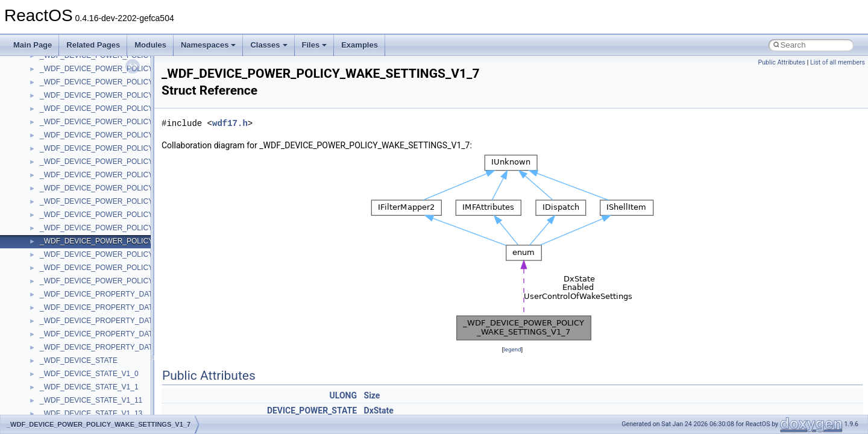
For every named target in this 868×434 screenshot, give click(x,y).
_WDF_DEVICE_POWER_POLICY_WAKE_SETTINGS (129, 148)
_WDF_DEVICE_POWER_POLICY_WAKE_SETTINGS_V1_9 (140, 254)
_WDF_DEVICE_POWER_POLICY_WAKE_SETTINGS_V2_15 (142, 281)
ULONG (343, 395)
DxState (379, 410)
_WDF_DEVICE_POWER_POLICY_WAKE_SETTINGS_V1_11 (142, 188)
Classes (269, 45)
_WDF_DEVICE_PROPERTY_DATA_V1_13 (111, 307)
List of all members (838, 62)
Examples (360, 45)
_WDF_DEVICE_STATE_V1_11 (91, 400)
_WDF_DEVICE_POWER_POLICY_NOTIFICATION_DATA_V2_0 (145, 122)
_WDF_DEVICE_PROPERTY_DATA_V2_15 (111, 347)
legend (512, 349)
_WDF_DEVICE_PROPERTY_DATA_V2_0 (109, 334)
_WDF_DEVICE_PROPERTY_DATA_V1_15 (111, 321)
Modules (150, 45)
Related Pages (93, 45)
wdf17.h (230, 123)
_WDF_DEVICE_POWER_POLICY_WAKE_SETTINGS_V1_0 (140, 162)
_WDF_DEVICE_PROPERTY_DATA (99, 294)
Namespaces (209, 45)
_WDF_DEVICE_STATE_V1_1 (89, 387)
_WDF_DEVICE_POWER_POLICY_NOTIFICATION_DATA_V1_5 (145, 82)
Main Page (33, 45)
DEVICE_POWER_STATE (312, 410)
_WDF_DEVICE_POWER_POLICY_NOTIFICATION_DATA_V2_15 (147, 135)
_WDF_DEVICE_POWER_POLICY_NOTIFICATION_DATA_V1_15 (147, 69)
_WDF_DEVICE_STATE (79, 360)
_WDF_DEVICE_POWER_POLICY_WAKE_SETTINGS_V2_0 (140, 268)
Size (372, 395)
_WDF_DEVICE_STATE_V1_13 (91, 414)
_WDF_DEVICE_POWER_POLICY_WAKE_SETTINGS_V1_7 (140, 241)
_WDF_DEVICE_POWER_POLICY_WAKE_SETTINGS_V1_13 (142, 201)
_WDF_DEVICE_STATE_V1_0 (89, 374)
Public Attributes (782, 62)
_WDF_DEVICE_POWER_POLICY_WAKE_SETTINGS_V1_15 (142, 215)
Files (315, 45)
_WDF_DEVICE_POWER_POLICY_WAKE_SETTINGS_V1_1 (140, 175)
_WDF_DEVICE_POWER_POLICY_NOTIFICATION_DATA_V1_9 (145, 108)
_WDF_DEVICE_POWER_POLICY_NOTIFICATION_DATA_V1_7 (145, 95)
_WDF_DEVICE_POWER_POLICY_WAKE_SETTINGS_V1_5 (140, 228)
